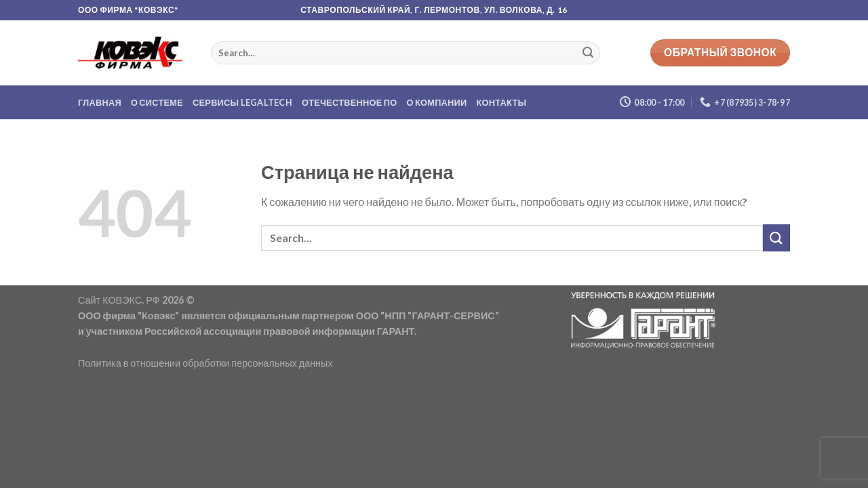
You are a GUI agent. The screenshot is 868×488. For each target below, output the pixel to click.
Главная (100, 102)
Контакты (502, 102)
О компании (437, 102)
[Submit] (588, 53)
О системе (157, 102)
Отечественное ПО (350, 102)
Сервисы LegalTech (242, 102)
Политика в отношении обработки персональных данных (205, 363)
